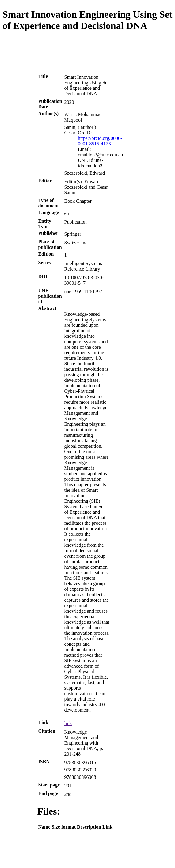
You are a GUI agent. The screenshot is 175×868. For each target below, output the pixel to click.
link (68, 723)
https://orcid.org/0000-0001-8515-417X (100, 141)
